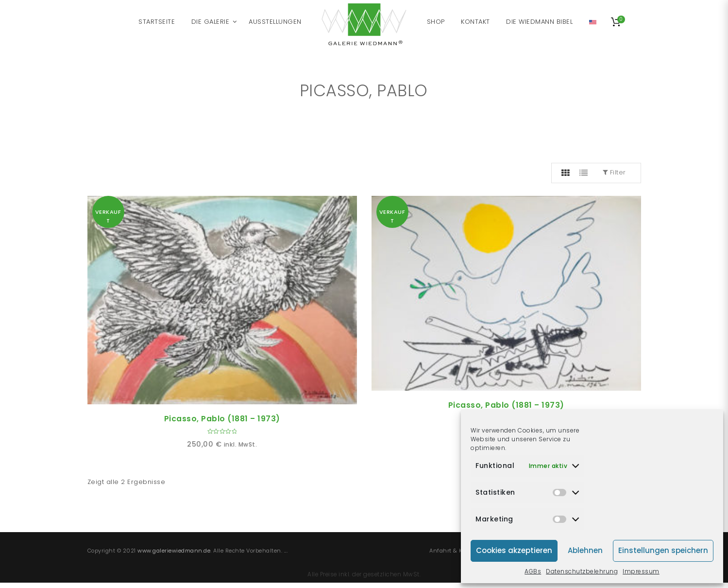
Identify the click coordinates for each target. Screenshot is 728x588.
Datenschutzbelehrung (582, 571)
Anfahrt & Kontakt (455, 551)
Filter (614, 172)
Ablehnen (585, 550)
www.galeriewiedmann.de (174, 551)
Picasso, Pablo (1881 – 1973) (222, 419)
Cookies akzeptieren (514, 550)
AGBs (533, 571)
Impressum (641, 571)
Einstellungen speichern (663, 550)
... (286, 551)
